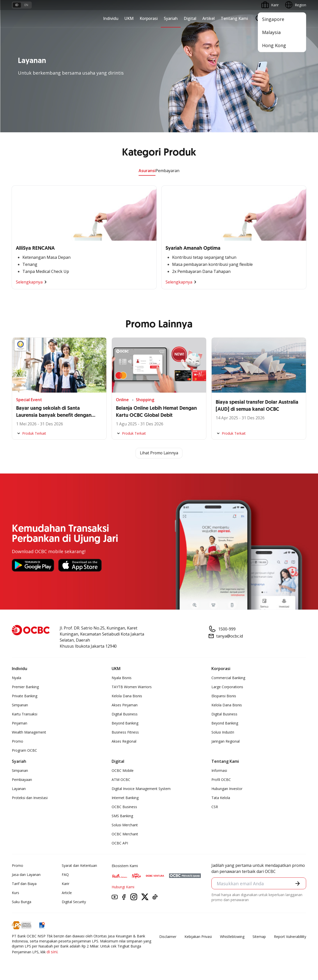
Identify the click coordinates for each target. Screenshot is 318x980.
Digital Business (125, 714)
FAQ (65, 875)
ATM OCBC (121, 780)
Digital (190, 18)
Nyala (17, 678)
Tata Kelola (221, 798)
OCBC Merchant (125, 834)
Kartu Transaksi (25, 714)
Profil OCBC (221, 780)
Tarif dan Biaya (24, 884)
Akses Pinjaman (125, 705)
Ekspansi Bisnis (224, 696)
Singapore (273, 19)
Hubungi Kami (123, 887)
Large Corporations (227, 687)
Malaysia (271, 32)
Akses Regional (124, 741)
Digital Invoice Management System (141, 789)
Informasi (219, 770)
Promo (18, 741)
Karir (66, 884)
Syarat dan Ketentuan (79, 865)
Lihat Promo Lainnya (159, 453)
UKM (129, 18)
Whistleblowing (232, 937)
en (26, 5)
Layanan (19, 789)
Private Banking (25, 696)
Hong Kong (274, 45)
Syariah (171, 18)
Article (67, 893)
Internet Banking (125, 798)
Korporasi (149, 18)
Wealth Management (29, 732)
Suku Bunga (22, 902)
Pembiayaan (22, 780)
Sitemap (259, 937)
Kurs (15, 893)
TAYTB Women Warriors (132, 687)
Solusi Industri (223, 732)
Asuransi (147, 171)
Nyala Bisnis (122, 678)
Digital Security (74, 902)
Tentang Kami (234, 18)
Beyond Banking (125, 723)
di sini (52, 952)
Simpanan (20, 705)
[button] (298, 883)
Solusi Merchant (125, 825)
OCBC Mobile (123, 770)
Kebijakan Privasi (198, 937)
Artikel (209, 18)
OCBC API (120, 843)
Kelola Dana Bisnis (127, 696)
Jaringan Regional (226, 741)
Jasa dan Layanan (26, 875)
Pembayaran (167, 171)
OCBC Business (124, 807)
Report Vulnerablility (290, 937)
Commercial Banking (228, 678)
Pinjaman (20, 723)
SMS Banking (122, 816)
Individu (111, 18)
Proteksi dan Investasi (30, 798)
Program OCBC (24, 750)
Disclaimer (168, 937)
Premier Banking (25, 687)
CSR (215, 807)
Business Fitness (125, 732)
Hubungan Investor (227, 789)
